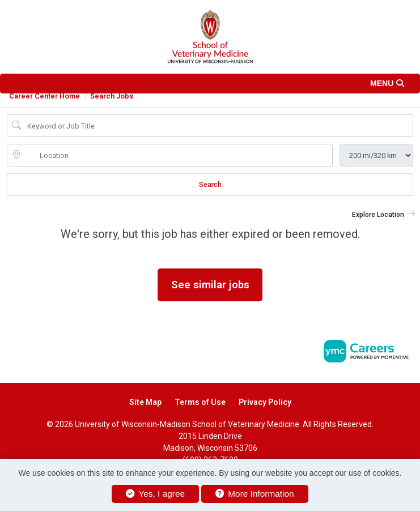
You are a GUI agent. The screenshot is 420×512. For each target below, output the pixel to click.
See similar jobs (210, 285)
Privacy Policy (265, 402)
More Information (255, 494)
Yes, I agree (155, 494)
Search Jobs (112, 96)
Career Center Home (44, 96)
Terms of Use (200, 402)
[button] (210, 84)
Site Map (145, 402)
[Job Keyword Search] (218, 126)
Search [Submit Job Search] (210, 185)
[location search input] (178, 155)
